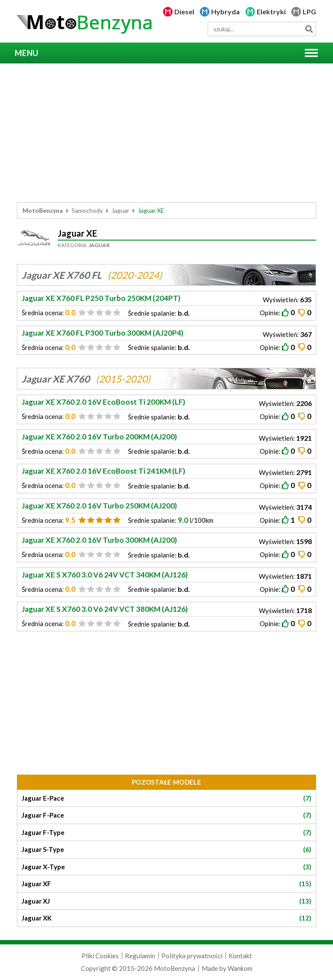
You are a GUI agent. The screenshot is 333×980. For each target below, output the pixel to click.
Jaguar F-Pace (166, 815)
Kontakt (240, 956)
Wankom (240, 968)
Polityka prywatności (192, 956)
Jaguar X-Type (166, 867)
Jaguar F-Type (166, 833)
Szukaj (309, 29)
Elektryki (271, 12)
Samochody (87, 210)
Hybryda (225, 12)
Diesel (184, 12)
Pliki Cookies (100, 956)
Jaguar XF (166, 884)
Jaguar (120, 210)
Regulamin (140, 956)
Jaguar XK (166, 918)
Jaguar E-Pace (166, 798)
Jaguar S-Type (166, 850)
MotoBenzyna (43, 210)
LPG (309, 12)
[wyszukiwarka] (262, 29)
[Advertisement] (166, 133)
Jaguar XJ (166, 901)
